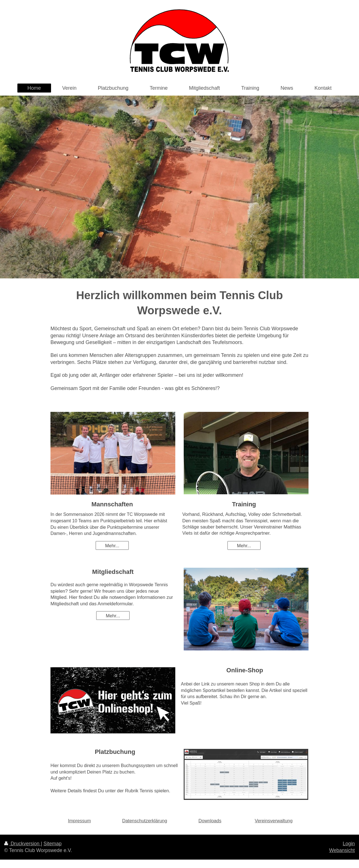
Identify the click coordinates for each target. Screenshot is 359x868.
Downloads (210, 821)
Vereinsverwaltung (274, 821)
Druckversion (22, 844)
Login (349, 844)
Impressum (79, 821)
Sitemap (53, 844)
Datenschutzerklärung (145, 821)
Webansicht (342, 850)
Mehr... (112, 546)
